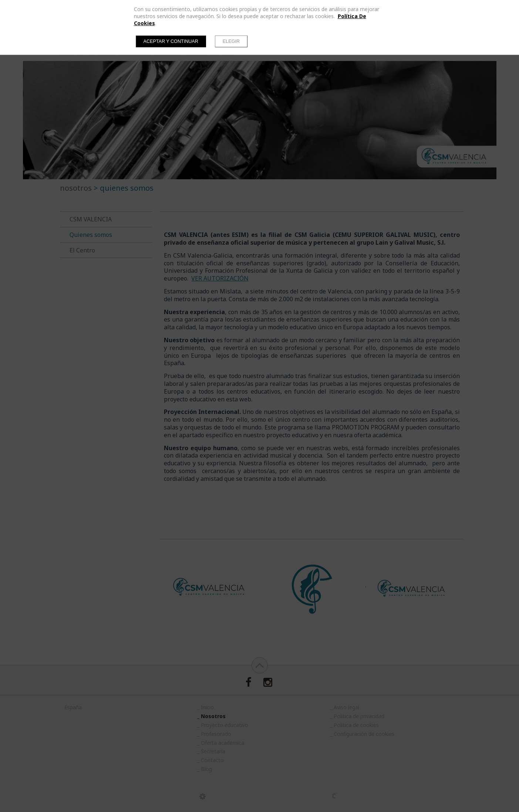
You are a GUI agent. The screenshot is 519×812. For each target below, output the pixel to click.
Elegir (231, 41)
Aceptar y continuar (171, 41)
